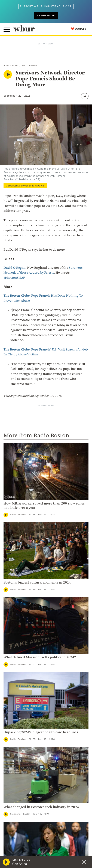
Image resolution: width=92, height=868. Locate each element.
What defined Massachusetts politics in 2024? (40, 657)
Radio (15, 66)
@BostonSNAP (14, 278)
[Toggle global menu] (7, 30)
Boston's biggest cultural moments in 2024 (37, 583)
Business (15, 814)
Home (6, 66)
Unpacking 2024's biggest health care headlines (41, 732)
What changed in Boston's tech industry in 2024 (41, 807)
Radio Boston (29, 66)
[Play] (6, 515)
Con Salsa (20, 864)
